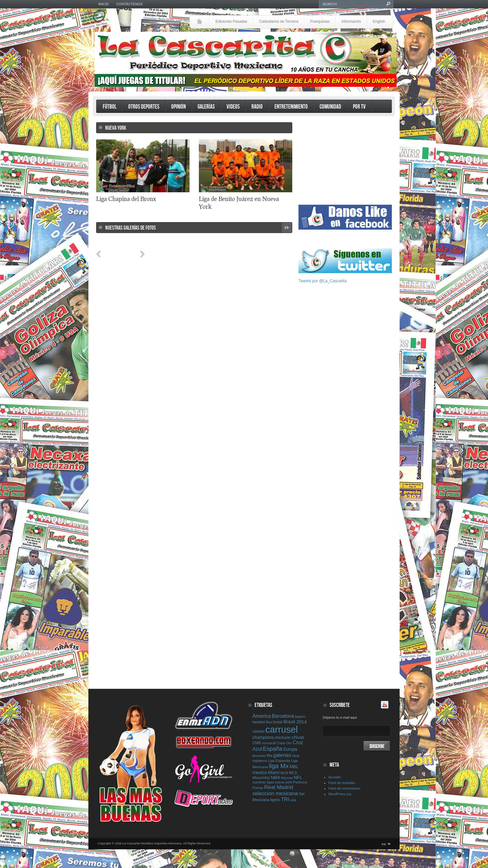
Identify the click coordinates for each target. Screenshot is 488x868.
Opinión (178, 107)
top (384, 844)
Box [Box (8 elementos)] (269, 722)
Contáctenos (129, 4)
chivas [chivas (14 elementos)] (298, 737)
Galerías (206, 107)
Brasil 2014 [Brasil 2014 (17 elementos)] (295, 722)
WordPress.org (340, 794)
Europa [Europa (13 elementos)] (290, 749)
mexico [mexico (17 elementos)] (260, 772)
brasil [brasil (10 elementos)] (278, 722)
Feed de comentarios (344, 788)
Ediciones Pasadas (231, 21)
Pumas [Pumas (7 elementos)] (258, 788)
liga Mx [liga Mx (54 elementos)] (279, 766)
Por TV (359, 107)
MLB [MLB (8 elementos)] (284, 773)
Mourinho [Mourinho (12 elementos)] (261, 778)
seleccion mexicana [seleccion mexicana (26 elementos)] (275, 793)
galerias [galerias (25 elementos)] (282, 755)
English (379, 21)
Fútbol (110, 107)
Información (351, 21)
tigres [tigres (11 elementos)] (275, 800)
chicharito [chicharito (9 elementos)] (283, 738)
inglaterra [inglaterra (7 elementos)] (260, 761)
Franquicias (320, 21)
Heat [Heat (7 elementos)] (296, 756)
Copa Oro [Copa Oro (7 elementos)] (284, 743)
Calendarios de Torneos (279, 21)
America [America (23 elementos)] (262, 716)
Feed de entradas (342, 783)
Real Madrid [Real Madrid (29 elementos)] (279, 787)
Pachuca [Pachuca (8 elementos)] (300, 782)
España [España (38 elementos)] (273, 749)
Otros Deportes (144, 107)
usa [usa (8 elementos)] (293, 800)
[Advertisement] (345, 161)
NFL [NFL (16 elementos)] (298, 777)
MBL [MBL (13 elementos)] (294, 767)
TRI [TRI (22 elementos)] (285, 799)
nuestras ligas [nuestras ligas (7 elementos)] (263, 782)
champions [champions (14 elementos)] (263, 737)
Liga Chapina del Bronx (126, 199)
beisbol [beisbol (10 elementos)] (259, 722)
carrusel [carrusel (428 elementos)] (282, 729)
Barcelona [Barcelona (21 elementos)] (283, 716)
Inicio (104, 4)
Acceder (335, 777)
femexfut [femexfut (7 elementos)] (259, 756)
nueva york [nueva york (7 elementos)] (283, 782)
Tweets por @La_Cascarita (323, 281)
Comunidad (330, 107)
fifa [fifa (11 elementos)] (269, 756)
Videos (233, 107)
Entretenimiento (291, 107)
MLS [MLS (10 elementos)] (293, 773)
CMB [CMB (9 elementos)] (257, 743)
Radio (257, 107)
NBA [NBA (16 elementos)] (275, 777)
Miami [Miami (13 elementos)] (274, 772)
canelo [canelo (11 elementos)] (258, 731)
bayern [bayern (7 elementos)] (300, 716)
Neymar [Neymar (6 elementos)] (287, 778)
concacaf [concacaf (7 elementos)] (269, 743)
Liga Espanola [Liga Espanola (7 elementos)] (279, 761)
